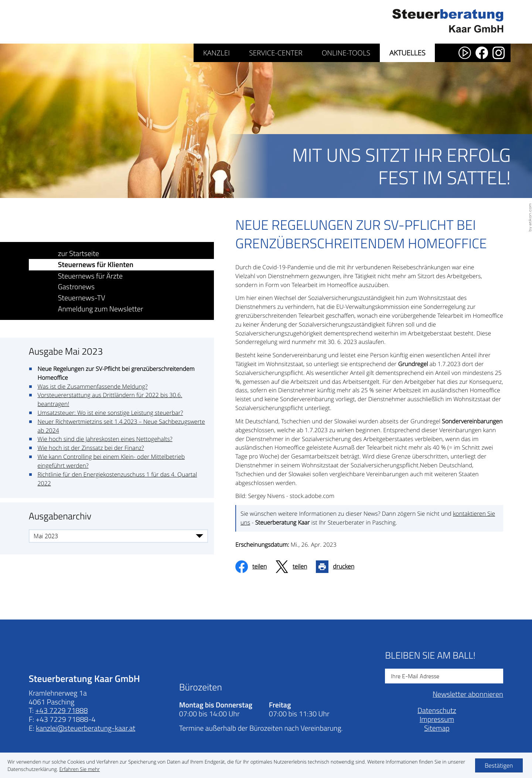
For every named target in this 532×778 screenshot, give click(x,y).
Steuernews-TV (82, 298)
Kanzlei (216, 53)
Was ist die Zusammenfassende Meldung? (93, 386)
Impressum (437, 728)
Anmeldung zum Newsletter (101, 309)
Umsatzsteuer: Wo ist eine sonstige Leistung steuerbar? (110, 413)
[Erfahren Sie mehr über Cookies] (80, 769)
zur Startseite (79, 253)
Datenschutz (437, 719)
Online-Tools (346, 53)
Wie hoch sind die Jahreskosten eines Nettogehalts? (105, 439)
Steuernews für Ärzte (91, 276)
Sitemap (437, 737)
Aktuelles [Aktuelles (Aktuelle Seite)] (407, 53)
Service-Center (276, 53)
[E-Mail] (444, 685)
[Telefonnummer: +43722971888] (62, 719)
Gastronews (76, 287)
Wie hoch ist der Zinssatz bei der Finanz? (91, 448)
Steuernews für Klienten (96, 265)
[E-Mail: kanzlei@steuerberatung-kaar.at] (86, 737)
